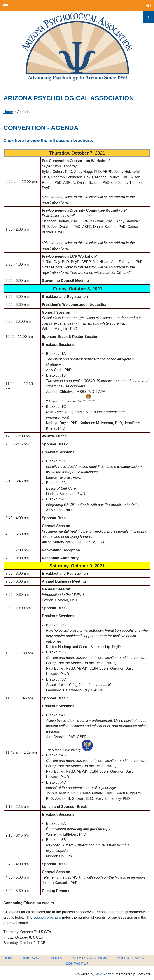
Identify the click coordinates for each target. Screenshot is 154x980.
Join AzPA (31, 958)
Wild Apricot (105, 974)
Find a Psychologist (89, 958)
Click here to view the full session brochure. (48, 140)
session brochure (47, 917)
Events (55, 958)
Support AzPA (131, 958)
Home (8, 112)
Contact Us (77, 963)
